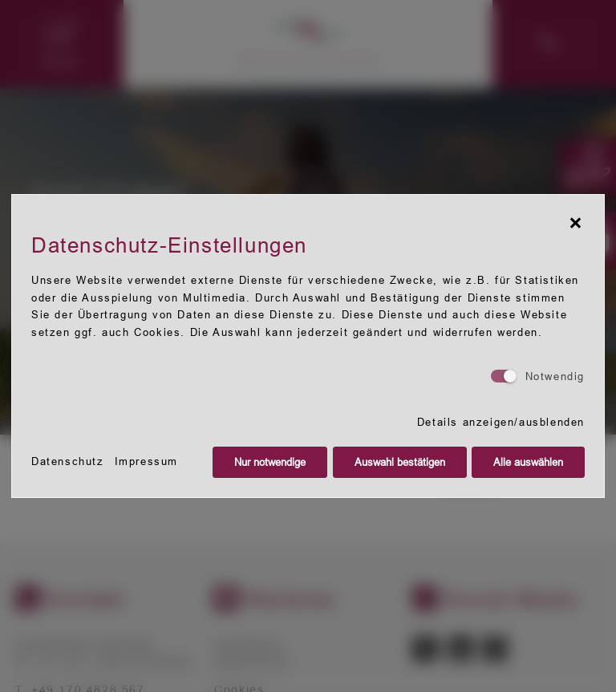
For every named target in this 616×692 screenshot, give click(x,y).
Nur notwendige (270, 462)
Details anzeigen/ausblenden (501, 422)
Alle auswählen (528, 462)
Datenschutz (68, 461)
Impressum (146, 461)
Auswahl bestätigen (400, 462)
